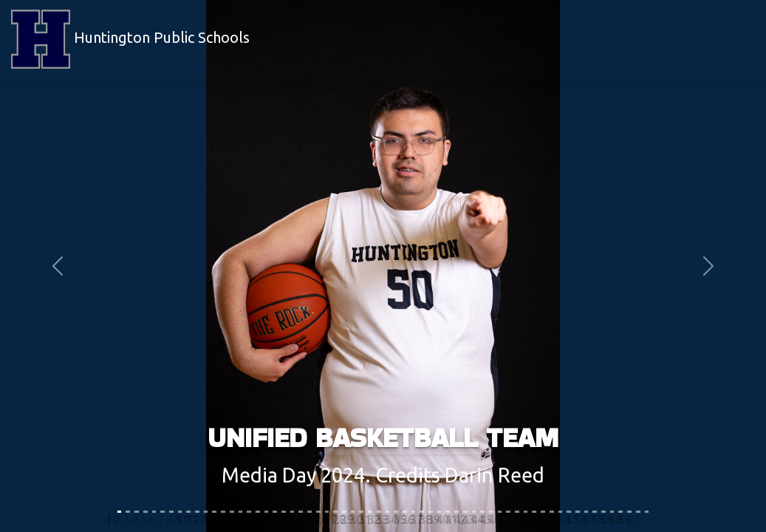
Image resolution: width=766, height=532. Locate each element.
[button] (58, 266)
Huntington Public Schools (130, 39)
